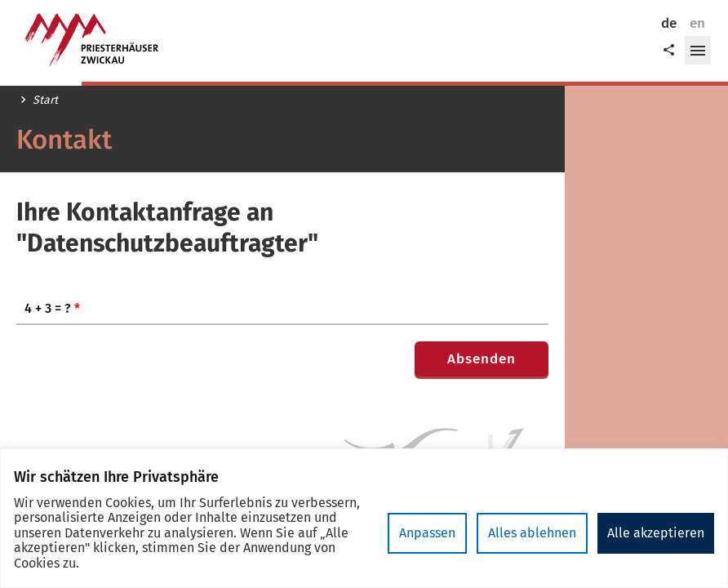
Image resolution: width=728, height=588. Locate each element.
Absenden (482, 359)
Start (45, 100)
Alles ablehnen (532, 533)
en (697, 23)
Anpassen (427, 533)
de (669, 23)
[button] (698, 51)
